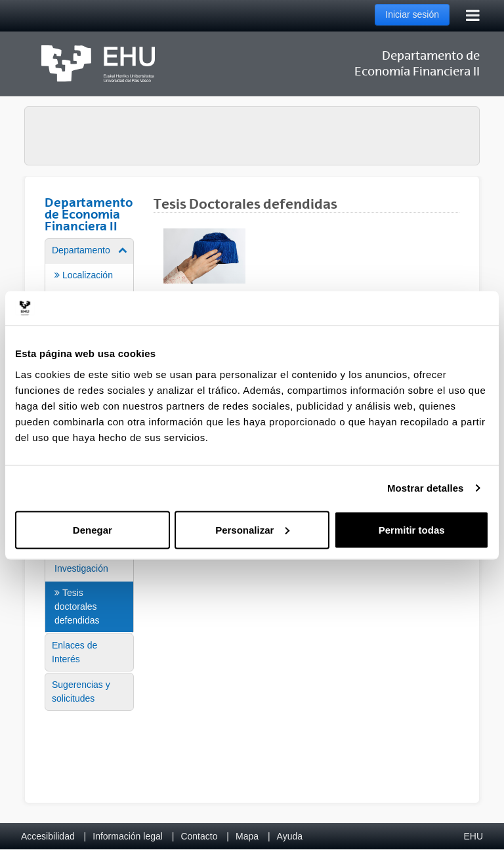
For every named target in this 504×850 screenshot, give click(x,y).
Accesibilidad (48, 836)
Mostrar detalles (426, 488)
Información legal (128, 836)
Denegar (93, 529)
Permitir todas (412, 529)
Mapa (247, 836)
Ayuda (290, 836)
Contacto (199, 836)
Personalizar (252, 529)
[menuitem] (89, 575)
